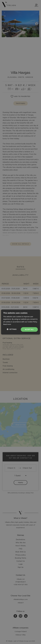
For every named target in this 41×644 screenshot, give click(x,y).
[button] (12, 329)
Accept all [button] (29, 329)
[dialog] (20, 322)
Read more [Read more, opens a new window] (7, 324)
